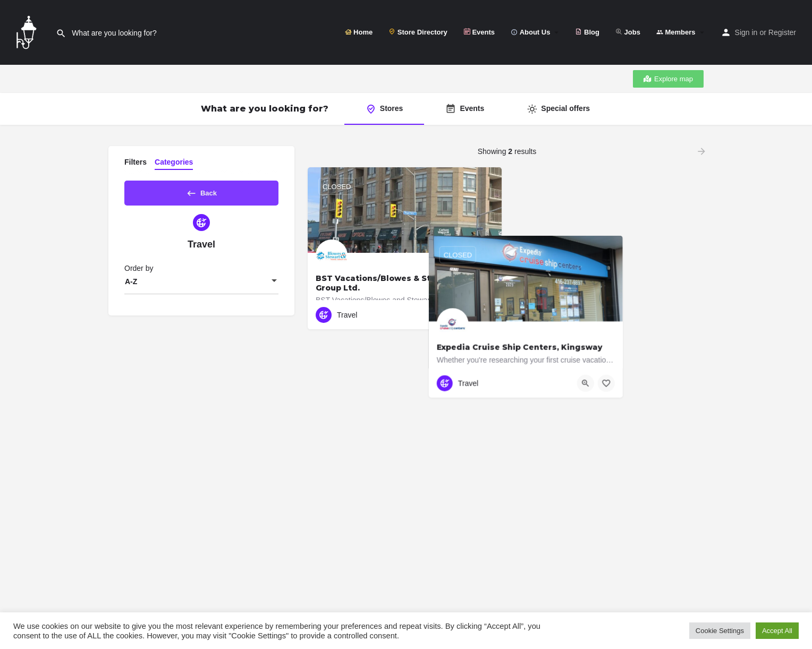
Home (359, 32)
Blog (587, 32)
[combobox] (201, 285)
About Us (530, 32)
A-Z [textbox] (131, 285)
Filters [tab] (136, 162)
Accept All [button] (777, 631)
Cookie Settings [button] (720, 631)
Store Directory (418, 32)
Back (201, 191)
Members (676, 32)
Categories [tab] (174, 162)
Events (479, 32)
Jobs (628, 32)
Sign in (746, 32)
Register (782, 32)
